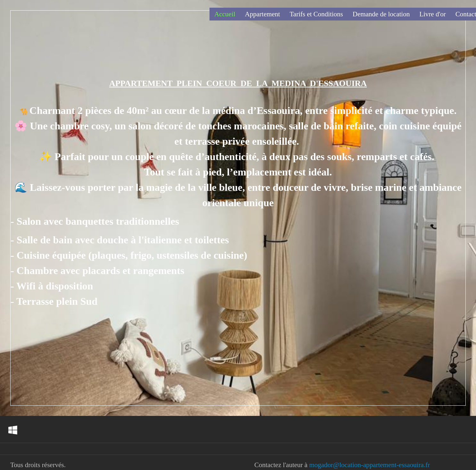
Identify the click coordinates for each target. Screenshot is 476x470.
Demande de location (381, 14)
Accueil (225, 14)
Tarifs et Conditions (316, 14)
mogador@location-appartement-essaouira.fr (369, 465)
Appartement (263, 14)
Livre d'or (433, 14)
